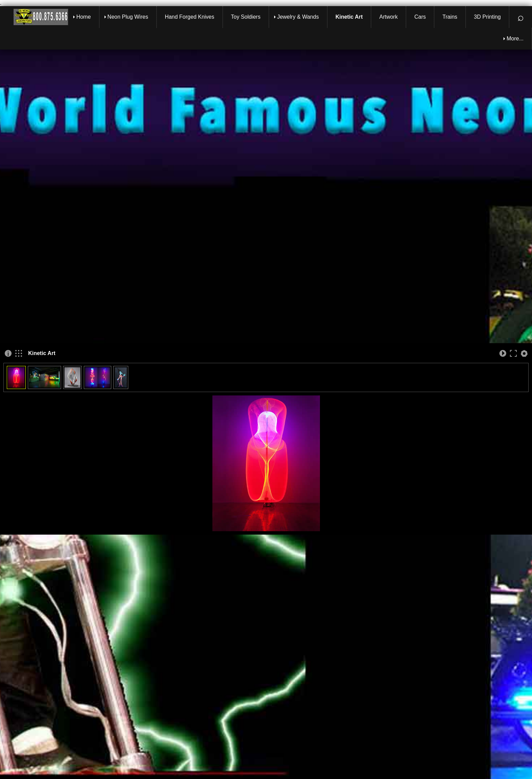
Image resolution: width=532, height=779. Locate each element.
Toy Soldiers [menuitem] (246, 17)
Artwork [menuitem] (388, 17)
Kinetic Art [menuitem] (349, 17)
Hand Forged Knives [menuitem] (190, 17)
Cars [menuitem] (420, 17)
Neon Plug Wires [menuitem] (128, 17)
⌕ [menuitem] (521, 17)
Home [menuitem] (84, 17)
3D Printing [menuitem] (487, 17)
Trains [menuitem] (450, 17)
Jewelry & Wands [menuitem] (298, 17)
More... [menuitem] (515, 39)
